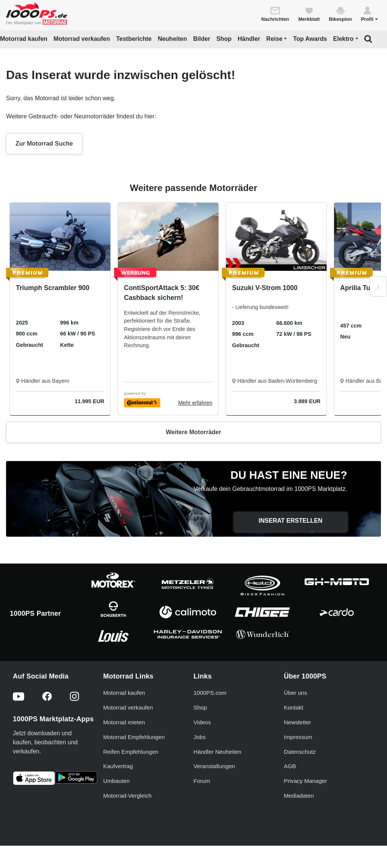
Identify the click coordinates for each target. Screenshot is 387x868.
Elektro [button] (343, 39)
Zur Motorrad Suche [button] (44, 144)
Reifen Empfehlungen (131, 752)
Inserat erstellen (290, 521)
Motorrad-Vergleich (127, 796)
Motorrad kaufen (24, 39)
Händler (249, 39)
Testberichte (134, 39)
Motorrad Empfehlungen (134, 737)
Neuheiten (172, 39)
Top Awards (310, 39)
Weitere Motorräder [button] (193, 432)
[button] (369, 14)
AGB (290, 766)
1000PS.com (210, 693)
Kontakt (294, 707)
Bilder (202, 39)
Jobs (200, 737)
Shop (224, 39)
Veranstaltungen (214, 766)
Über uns (296, 693)
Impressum (298, 737)
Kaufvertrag (118, 766)
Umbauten (116, 781)
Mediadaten (299, 796)
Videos (202, 722)
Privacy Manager (305, 781)
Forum (202, 781)
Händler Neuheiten (217, 752)
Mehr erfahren (195, 403)
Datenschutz (300, 752)
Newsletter (297, 722)
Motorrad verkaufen (82, 39)
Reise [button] (275, 39)
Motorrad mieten (124, 722)
